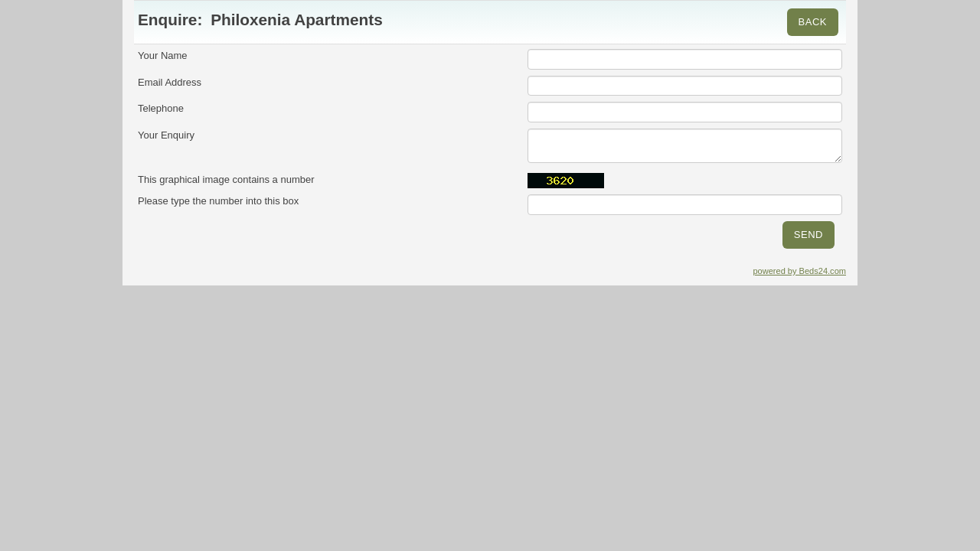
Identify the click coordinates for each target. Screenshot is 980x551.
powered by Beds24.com (799, 271)
